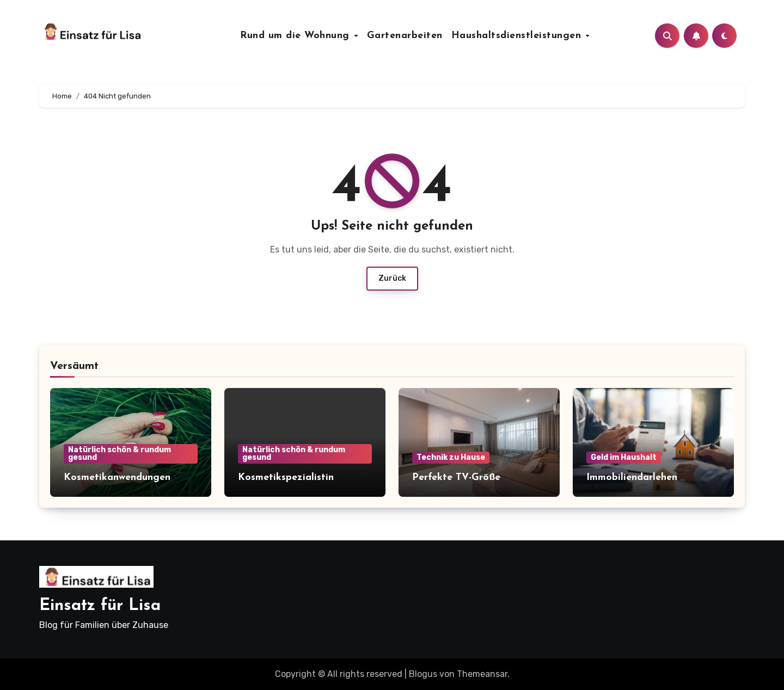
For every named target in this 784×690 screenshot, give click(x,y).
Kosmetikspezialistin (286, 478)
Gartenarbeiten (405, 36)
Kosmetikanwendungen (117, 478)
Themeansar (482, 674)
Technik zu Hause (451, 457)
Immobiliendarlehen (632, 478)
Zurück (392, 278)
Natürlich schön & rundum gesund (120, 454)
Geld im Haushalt (624, 457)
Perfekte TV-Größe (456, 478)
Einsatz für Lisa (100, 606)
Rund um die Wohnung (296, 36)
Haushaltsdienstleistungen (518, 36)
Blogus (423, 674)
